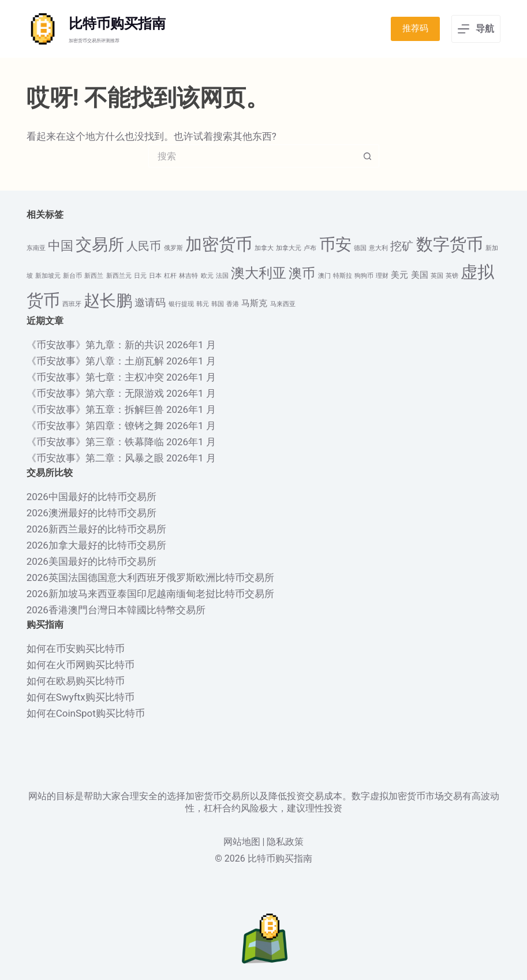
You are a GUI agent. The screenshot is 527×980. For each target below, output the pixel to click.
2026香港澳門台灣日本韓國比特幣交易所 (116, 610)
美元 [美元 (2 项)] (399, 275)
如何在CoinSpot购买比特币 (86, 713)
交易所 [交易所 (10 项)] (100, 245)
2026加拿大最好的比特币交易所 (96, 545)
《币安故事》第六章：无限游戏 (95, 393)
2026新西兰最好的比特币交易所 (96, 529)
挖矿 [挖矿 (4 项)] (402, 246)
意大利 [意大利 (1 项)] (378, 248)
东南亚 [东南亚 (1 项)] (36, 248)
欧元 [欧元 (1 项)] (207, 276)
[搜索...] (252, 156)
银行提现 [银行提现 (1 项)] (181, 304)
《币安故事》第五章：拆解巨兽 (95, 409)
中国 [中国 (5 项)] (61, 246)
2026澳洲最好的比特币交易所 (91, 513)
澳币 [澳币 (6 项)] (302, 273)
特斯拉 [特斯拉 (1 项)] (343, 276)
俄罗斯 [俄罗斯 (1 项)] (173, 248)
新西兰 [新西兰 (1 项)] (94, 276)
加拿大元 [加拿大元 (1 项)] (289, 248)
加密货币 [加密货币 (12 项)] (219, 244)
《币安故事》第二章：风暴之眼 (95, 458)
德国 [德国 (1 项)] (360, 248)
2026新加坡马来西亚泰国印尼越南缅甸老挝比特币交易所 (150, 594)
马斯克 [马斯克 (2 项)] (254, 303)
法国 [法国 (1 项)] (222, 276)
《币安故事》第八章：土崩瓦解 (95, 361)
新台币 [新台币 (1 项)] (72, 276)
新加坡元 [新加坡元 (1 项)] (48, 276)
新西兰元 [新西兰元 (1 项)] (119, 276)
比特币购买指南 (117, 24)
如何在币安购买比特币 (76, 649)
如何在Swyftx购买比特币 (81, 697)
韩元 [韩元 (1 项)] (203, 304)
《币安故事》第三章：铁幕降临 (95, 442)
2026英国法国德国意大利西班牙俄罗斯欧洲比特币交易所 (150, 577)
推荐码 (415, 28)
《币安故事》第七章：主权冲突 (95, 377)
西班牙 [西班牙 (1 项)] (72, 304)
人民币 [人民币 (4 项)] (144, 246)
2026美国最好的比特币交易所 (91, 561)
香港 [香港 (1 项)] (233, 304)
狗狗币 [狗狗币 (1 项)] (364, 276)
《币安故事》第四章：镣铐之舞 (95, 426)
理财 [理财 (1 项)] (382, 276)
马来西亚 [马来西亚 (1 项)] (283, 304)
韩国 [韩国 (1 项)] (218, 304)
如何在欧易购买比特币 (76, 681)
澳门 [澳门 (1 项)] (324, 276)
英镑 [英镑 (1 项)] (452, 276)
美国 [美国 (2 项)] (420, 275)
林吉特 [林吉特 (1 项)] (188, 276)
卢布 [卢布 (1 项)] (310, 248)
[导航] (476, 29)
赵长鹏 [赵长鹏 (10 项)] (108, 301)
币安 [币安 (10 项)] (335, 245)
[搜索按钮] (368, 156)
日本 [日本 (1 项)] (155, 276)
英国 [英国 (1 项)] (437, 276)
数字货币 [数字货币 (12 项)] (450, 244)
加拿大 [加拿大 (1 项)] (264, 248)
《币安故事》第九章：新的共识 (95, 345)
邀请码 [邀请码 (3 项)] (150, 303)
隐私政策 (285, 842)
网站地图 (242, 842)
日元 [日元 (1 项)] (140, 276)
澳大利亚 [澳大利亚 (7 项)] (259, 273)
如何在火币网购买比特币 (81, 665)
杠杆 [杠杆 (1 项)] (170, 276)
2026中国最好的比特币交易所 (91, 497)
